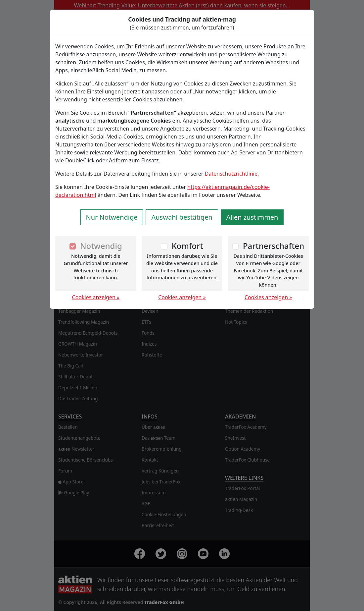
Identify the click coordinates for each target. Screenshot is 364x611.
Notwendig (101, 246)
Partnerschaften (274, 246)
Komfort (187, 246)
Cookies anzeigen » (96, 297)
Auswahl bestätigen (182, 217)
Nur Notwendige (112, 217)
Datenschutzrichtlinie (231, 174)
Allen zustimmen (252, 217)
